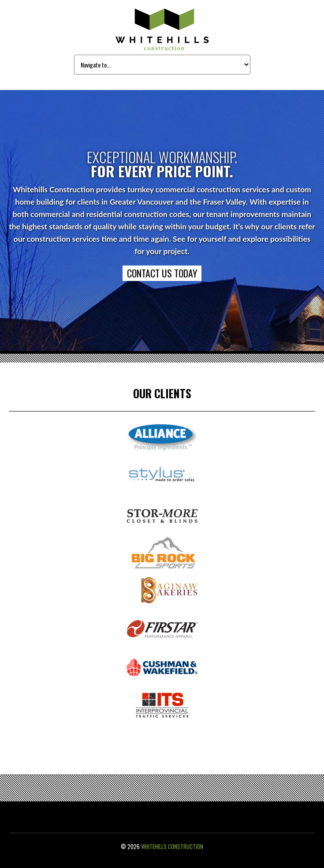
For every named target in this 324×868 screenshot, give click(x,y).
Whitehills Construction (172, 846)
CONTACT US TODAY (162, 273)
